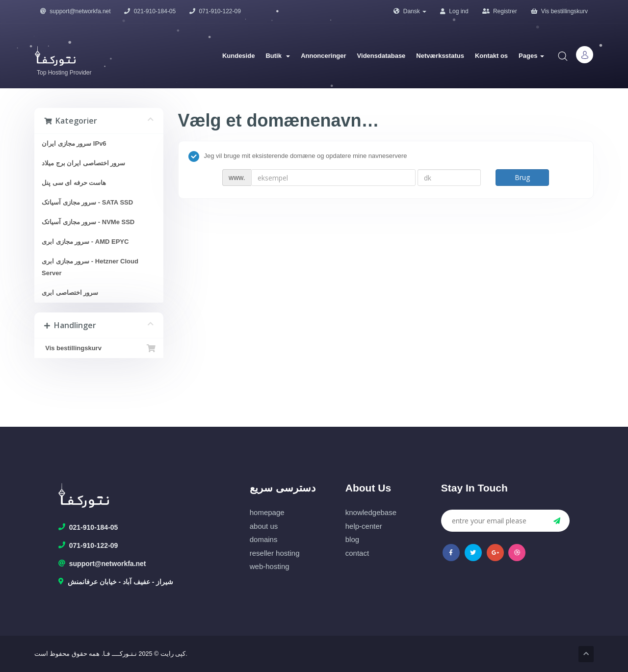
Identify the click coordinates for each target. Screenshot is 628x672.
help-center (364, 526)
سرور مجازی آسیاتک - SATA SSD (87, 202)
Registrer (500, 11)
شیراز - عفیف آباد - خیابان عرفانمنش (116, 582)
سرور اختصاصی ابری (70, 293)
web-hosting (270, 566)
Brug (522, 177)
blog (352, 539)
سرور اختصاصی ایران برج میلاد (83, 163)
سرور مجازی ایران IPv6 (74, 143)
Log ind (454, 11)
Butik (278, 56)
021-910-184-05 (150, 11)
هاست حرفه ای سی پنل (74, 183)
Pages (531, 56)
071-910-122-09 (215, 11)
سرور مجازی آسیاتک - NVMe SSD (88, 222)
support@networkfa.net (76, 11)
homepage (267, 512)
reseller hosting (275, 553)
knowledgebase (371, 512)
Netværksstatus (440, 56)
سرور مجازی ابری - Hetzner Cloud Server (90, 267)
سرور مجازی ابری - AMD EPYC (85, 242)
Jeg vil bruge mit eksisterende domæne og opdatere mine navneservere (298, 156)
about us (264, 526)
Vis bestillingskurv (559, 11)
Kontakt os (491, 56)
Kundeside (238, 56)
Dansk (410, 11)
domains (264, 539)
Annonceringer (323, 56)
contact (357, 553)
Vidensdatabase (381, 56)
